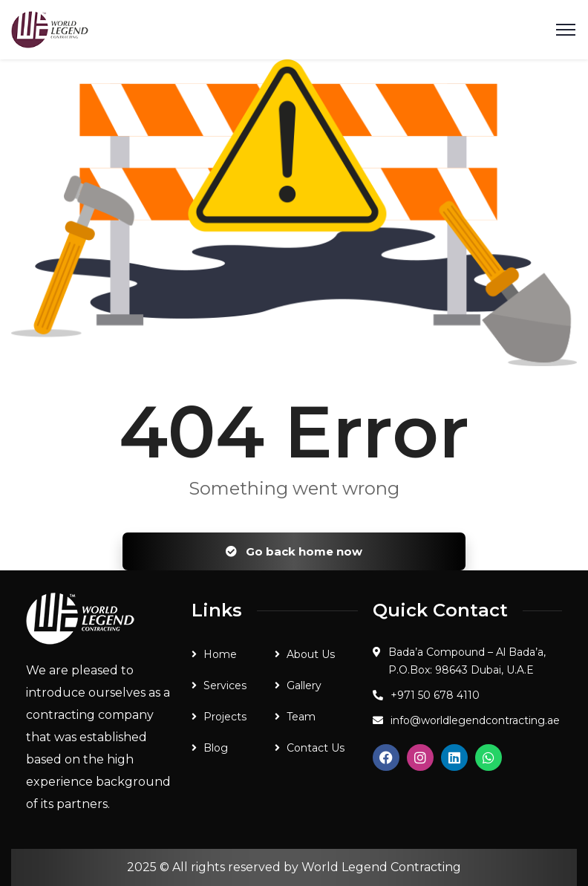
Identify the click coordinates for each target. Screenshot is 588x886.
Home (220, 654)
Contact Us (316, 748)
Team (301, 717)
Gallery (304, 685)
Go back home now (294, 551)
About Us (311, 654)
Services (225, 685)
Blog (216, 748)
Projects (225, 717)
